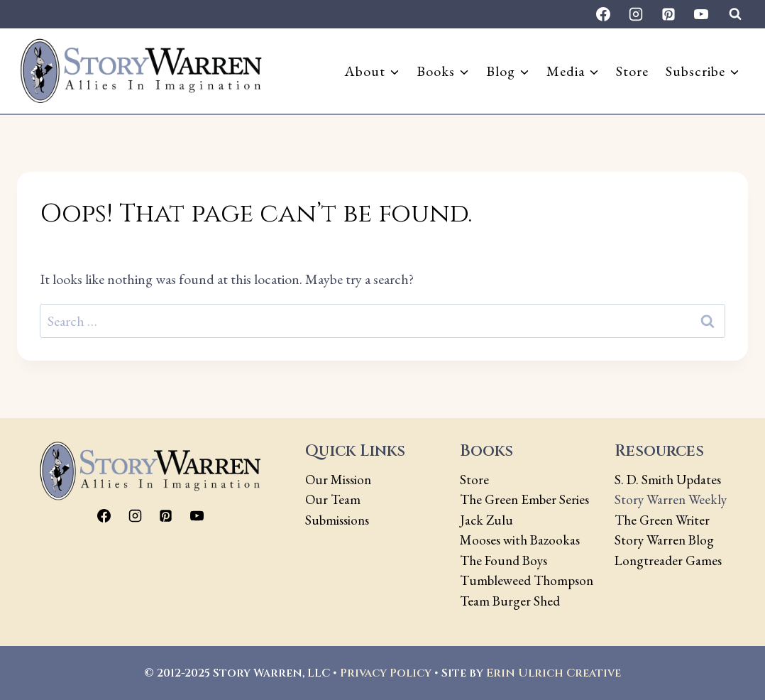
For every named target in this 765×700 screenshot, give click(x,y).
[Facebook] (603, 14)
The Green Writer (662, 520)
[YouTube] (701, 14)
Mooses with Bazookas (520, 540)
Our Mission (338, 480)
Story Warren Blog (664, 540)
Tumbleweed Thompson (527, 580)
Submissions (337, 520)
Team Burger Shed (510, 601)
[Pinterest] (668, 14)
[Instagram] (636, 14)
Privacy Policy (386, 673)
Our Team (333, 499)
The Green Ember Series (524, 499)
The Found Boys (503, 560)
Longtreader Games (668, 560)
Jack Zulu (486, 520)
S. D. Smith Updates (668, 480)
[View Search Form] (735, 14)
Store (632, 71)
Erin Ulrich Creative (554, 673)
